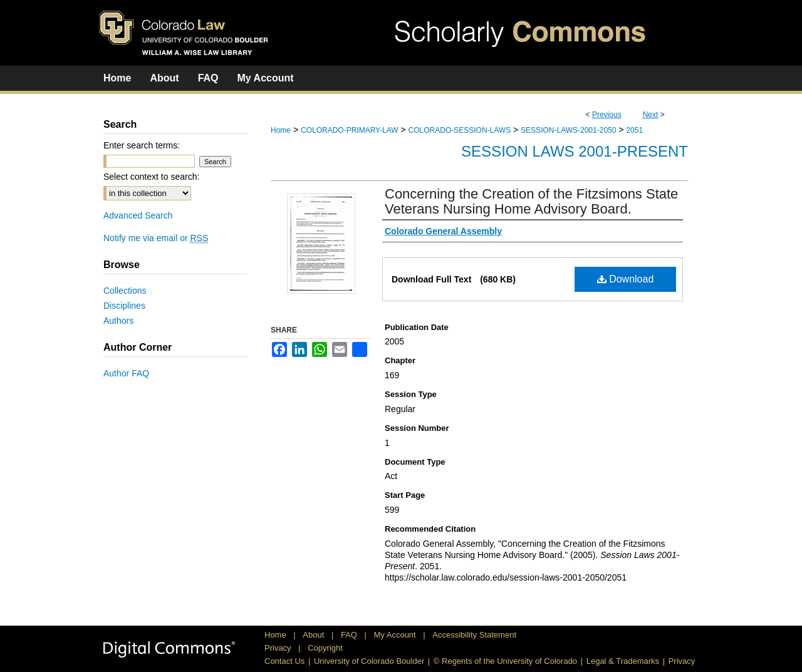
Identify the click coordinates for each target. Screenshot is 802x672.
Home (281, 130)
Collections (125, 291)
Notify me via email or (156, 238)
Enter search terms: (142, 145)
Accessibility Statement (474, 635)
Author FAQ (126, 373)
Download (626, 279)
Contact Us (284, 661)
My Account (396, 635)
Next (651, 115)
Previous (607, 115)
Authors (118, 321)
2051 (634, 130)
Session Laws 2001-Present (575, 151)
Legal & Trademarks (623, 661)
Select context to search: (151, 177)
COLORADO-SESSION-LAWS (460, 130)
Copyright (325, 648)
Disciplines (124, 306)
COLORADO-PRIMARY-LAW (350, 130)
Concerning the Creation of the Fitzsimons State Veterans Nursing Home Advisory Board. (531, 201)
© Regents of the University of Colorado (505, 661)
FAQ (350, 635)
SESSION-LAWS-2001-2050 (568, 130)
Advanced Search (138, 215)
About (315, 635)
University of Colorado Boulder (369, 661)
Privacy (279, 648)
